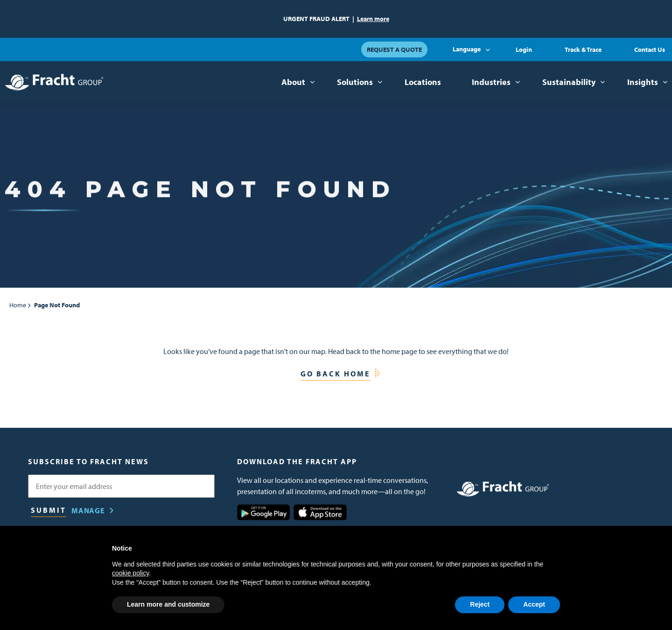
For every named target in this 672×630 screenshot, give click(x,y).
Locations (423, 82)
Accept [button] (534, 604)
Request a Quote (394, 50)
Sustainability (569, 82)
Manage (88, 510)
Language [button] (467, 49)
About (293, 82)
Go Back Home (336, 374)
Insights (643, 82)
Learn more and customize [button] (168, 604)
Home (18, 305)
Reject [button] (480, 604)
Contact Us (650, 50)
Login (524, 50)
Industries (491, 82)
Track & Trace (583, 50)
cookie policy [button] (130, 573)
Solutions (355, 82)
